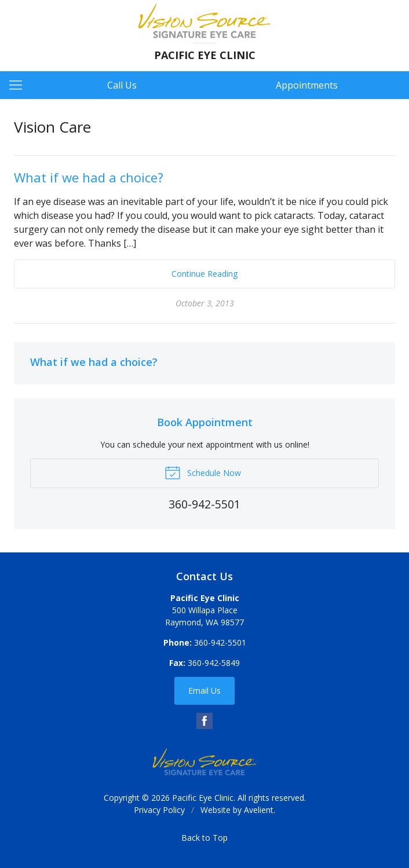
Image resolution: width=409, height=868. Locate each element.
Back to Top (204, 838)
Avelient (259, 810)
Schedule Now (203, 472)
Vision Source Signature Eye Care (204, 762)
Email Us (204, 691)
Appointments (307, 85)
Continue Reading (204, 274)
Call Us (122, 85)
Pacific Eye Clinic (203, 798)
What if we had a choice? (89, 177)
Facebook (204, 721)
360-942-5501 (220, 642)
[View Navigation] (20, 85)
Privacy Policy (159, 810)
